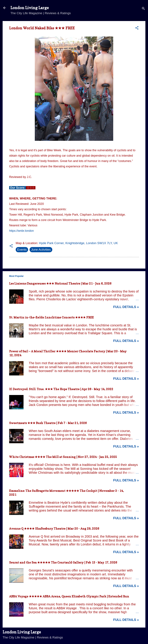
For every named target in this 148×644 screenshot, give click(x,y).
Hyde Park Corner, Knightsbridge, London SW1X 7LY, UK (78, 243)
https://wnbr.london (21, 231)
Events (22, 250)
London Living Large (30, 8)
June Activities (41, 250)
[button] (137, 28)
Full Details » (126, 307)
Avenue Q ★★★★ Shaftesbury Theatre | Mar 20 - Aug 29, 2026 (54, 529)
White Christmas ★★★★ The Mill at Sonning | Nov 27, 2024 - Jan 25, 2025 (63, 457)
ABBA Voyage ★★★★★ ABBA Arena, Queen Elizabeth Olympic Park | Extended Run (69, 596)
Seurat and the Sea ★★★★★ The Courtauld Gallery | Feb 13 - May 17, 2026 (63, 562)
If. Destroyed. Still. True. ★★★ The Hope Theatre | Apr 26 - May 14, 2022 (61, 389)
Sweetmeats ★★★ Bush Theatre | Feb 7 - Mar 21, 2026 (48, 423)
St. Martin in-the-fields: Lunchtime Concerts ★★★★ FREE (51, 317)
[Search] (143, 9)
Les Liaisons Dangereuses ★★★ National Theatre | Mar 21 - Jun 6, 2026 (60, 283)
